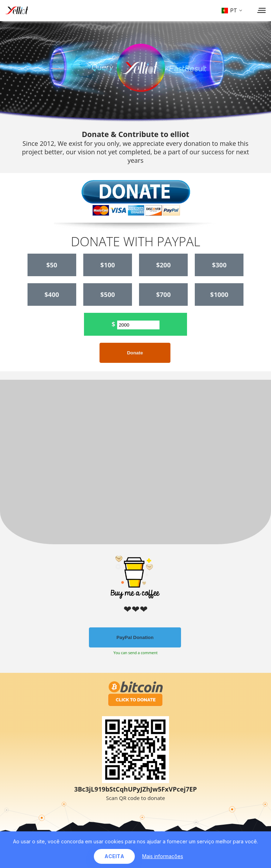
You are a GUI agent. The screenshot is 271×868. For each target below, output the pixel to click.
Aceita (114, 856)
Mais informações (163, 856)
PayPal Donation (135, 637)
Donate (135, 353)
